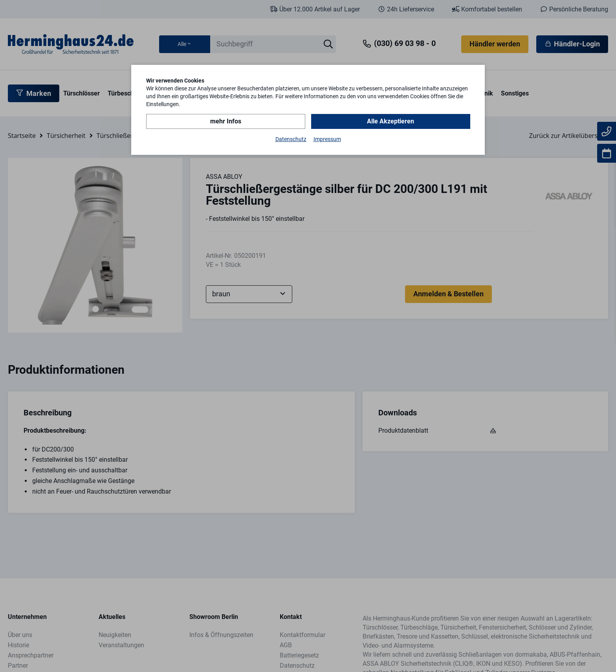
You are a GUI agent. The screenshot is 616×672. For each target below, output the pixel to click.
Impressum (327, 139)
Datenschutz (291, 139)
